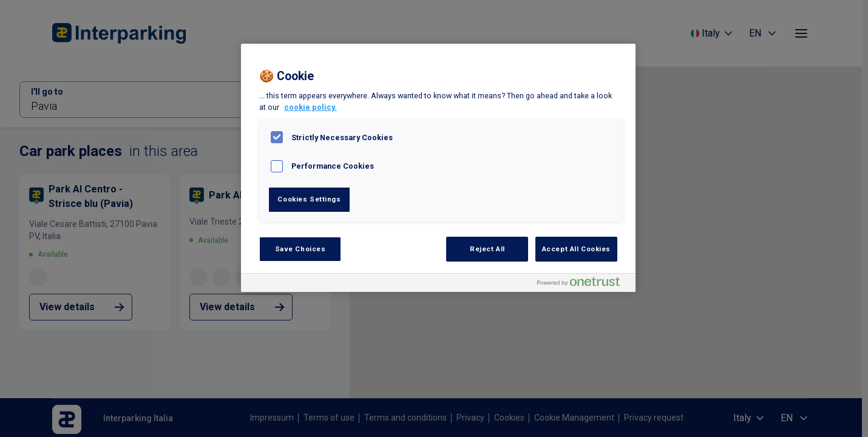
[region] (438, 168)
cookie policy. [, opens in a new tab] (310, 107)
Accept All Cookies (576, 249)
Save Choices (300, 249)
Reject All (487, 249)
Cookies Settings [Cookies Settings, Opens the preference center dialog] (309, 199)
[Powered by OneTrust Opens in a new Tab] (583, 284)
